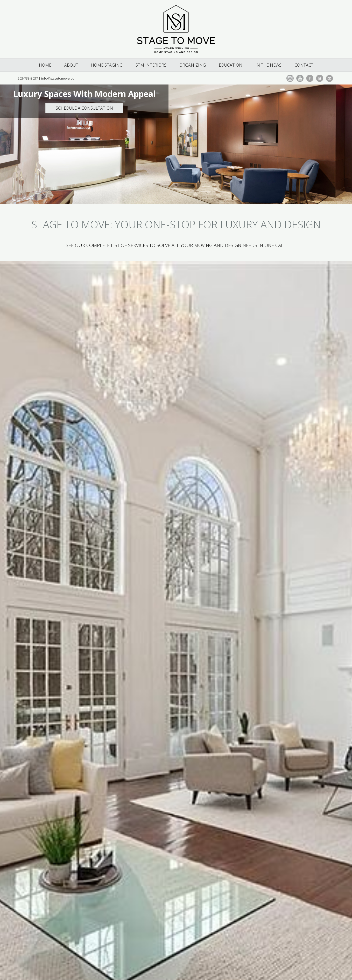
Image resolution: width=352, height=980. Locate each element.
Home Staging (107, 65)
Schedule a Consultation (84, 108)
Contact (304, 65)
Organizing (193, 65)
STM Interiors (151, 65)
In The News (268, 65)
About (71, 65)
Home (45, 65)
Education (231, 65)
